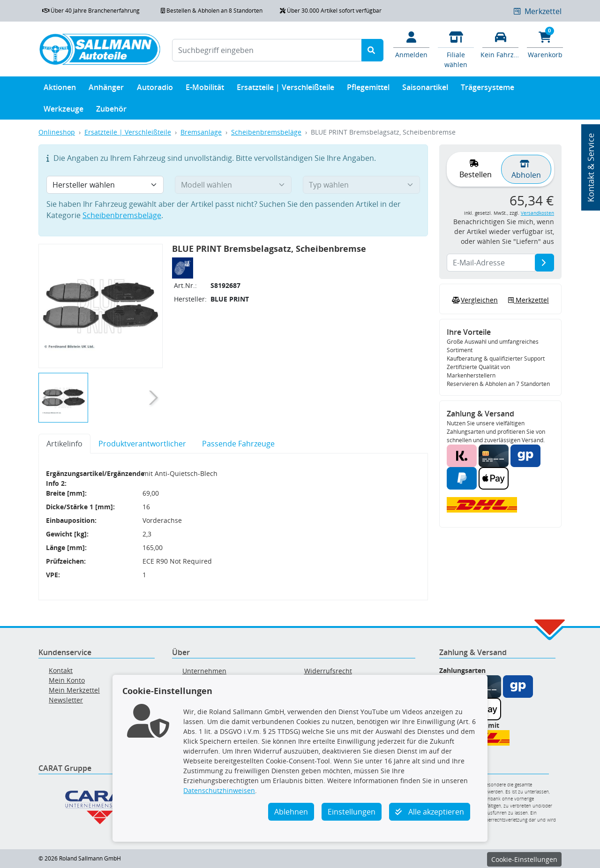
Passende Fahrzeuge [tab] (238, 444)
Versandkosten (537, 213)
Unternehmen (204, 671)
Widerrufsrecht (328, 671)
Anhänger (106, 89)
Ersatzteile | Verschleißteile (285, 89)
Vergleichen (474, 300)
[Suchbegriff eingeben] (267, 50)
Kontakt (61, 670)
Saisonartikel (425, 89)
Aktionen (60, 89)
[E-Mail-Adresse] (544, 263)
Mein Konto (67, 680)
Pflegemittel (368, 89)
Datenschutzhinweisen (219, 790)
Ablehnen (291, 812)
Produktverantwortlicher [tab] (142, 444)
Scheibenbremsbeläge (266, 132)
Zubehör (111, 111)
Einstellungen (352, 812)
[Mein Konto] (411, 44)
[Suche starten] (372, 50)
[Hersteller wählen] (105, 185)
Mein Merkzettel (74, 690)
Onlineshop (57, 132)
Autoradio (155, 89)
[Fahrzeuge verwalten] (500, 44)
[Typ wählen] (361, 185)
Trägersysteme (487, 89)
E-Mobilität (205, 89)
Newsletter (66, 700)
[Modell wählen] (233, 185)
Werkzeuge (64, 111)
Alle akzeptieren (430, 812)
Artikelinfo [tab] (64, 444)
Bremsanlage (201, 132)
